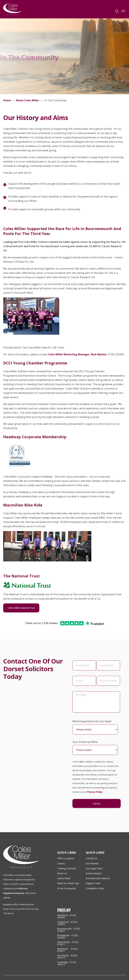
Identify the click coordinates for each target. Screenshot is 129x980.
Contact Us (91, 848)
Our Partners (92, 852)
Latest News (64, 865)
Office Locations (66, 848)
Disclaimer (94, 974)
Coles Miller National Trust (21, 608)
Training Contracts (67, 856)
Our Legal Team (94, 856)
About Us (62, 861)
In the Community (66, 874)
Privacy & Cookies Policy (114, 974)
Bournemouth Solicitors (98, 865)
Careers (61, 852)
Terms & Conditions (114, 970)
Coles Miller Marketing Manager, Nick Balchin (77, 354)
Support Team (93, 869)
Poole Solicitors (94, 861)
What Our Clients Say (68, 869)
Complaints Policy (95, 874)
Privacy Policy (95, 796)
